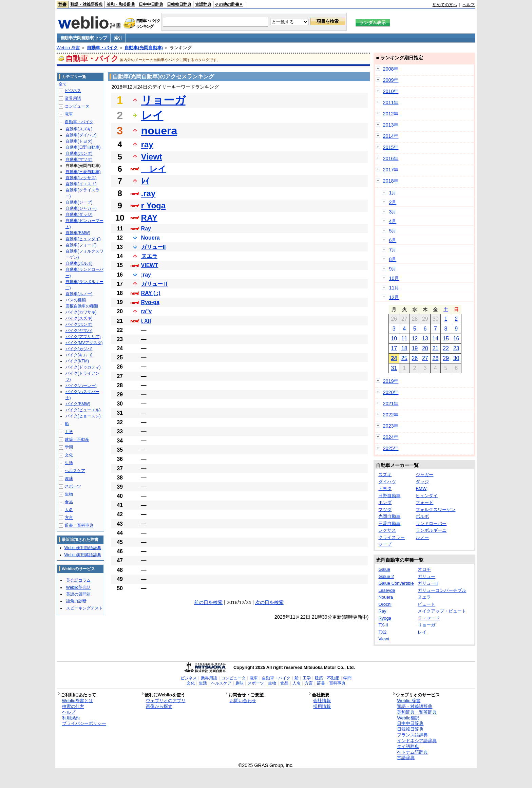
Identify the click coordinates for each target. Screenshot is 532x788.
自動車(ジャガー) (81, 208)
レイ (152, 115)
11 (404, 339)
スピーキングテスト (84, 608)
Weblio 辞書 (68, 48)
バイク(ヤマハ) (79, 331)
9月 (393, 269)
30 (456, 358)
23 (456, 348)
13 (425, 339)
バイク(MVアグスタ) (84, 343)
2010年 (391, 91)
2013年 (391, 125)
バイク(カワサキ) (81, 312)
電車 (69, 114)
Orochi (385, 604)
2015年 (391, 147)
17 (394, 348)
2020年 (391, 392)
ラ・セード (429, 618)
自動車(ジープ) (79, 202)
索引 (118, 38)
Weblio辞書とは (78, 701)
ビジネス (73, 91)
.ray (148, 193)
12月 (394, 297)
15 (446, 339)
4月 (393, 221)
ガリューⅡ (155, 284)
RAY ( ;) (151, 293)
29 (446, 358)
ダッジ (422, 482)
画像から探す (159, 706)
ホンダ (385, 502)
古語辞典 (203, 4)
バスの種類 (76, 300)
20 (425, 348)
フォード (424, 502)
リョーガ (163, 100)
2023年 (391, 426)
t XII (146, 321)
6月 (393, 240)
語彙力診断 (76, 601)
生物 (69, 494)
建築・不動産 (77, 439)
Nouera (150, 238)
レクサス (387, 530)
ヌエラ (149, 256)
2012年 (391, 114)
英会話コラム (78, 580)
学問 (69, 447)
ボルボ (422, 516)
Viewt (152, 157)
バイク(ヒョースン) (83, 416)
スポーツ (73, 486)
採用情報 (322, 706)
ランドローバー (431, 523)
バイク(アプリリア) (83, 337)
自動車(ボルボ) (79, 263)
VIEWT (150, 265)
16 (456, 339)
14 (436, 339)
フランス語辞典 (412, 735)
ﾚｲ (145, 181)
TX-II (383, 625)
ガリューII (154, 247)
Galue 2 (386, 576)
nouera (159, 131)
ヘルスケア (75, 471)
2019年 (391, 381)
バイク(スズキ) (79, 318)
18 (404, 348)
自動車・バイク (102, 48)
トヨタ (385, 489)
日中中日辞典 (151, 4)
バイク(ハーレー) (81, 386)
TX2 (382, 632)
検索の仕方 (73, 706)
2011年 (391, 102)
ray (147, 144)
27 (425, 358)
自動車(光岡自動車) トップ (84, 38)
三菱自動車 (389, 523)
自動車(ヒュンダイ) (83, 239)
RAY (149, 218)
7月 (393, 250)
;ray (146, 275)
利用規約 (71, 718)
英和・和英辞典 (121, 4)
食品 (69, 502)
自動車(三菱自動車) (83, 172)
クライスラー (392, 537)
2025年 (391, 448)
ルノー (422, 537)
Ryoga (385, 618)
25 (404, 358)
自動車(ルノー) (79, 294)
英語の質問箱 (78, 594)
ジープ (385, 544)
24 (394, 358)
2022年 (391, 415)
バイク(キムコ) (79, 355)
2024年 (391, 437)
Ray (146, 229)
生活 (69, 463)
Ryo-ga (150, 302)
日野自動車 (389, 496)
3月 (393, 212)
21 (436, 348)
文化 (69, 455)
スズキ (385, 475)
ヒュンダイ (427, 496)
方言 (69, 518)
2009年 (391, 80)
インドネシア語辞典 (417, 741)
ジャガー (424, 475)
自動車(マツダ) (79, 160)
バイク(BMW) (78, 404)
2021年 (391, 404)
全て (63, 84)
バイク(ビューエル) (83, 410)
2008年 (391, 69)
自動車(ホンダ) (79, 153)
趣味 (69, 479)
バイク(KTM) (77, 361)
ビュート (426, 604)
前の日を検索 (208, 602)
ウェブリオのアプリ (166, 701)
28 (436, 358)
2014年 (391, 136)
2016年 (391, 158)
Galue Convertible (396, 583)
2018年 (391, 181)
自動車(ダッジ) (79, 214)
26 (415, 358)
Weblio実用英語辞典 (83, 555)
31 (394, 368)
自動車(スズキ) (79, 129)
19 (415, 348)
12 (415, 339)
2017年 (391, 170)
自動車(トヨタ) (79, 141)
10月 (394, 278)
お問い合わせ (243, 701)
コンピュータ (77, 106)
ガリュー (426, 576)
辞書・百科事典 (79, 525)
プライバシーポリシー (84, 723)
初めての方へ (445, 5)
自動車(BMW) (78, 233)
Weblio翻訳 (408, 718)
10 (394, 339)
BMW (421, 489)
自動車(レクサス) (81, 178)
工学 (69, 432)
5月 (393, 231)
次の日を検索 (269, 602)
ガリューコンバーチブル (442, 590)
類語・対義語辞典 (87, 4)
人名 (69, 510)
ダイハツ (387, 482)
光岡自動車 (389, 516)
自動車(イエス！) (81, 184)
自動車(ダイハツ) (81, 135)
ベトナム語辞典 (412, 752)
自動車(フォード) (81, 245)
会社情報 (322, 701)
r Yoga (153, 205)
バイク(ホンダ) (79, 324)
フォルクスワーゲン (435, 510)
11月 (394, 288)
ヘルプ (469, 5)
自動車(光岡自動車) (144, 48)
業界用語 (73, 98)
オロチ (424, 569)
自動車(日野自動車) (83, 147)
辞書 (62, 4)
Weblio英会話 (78, 587)
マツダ (385, 510)
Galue (384, 569)
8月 (393, 259)
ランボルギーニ (431, 530)
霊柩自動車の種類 (82, 306)
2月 (393, 202)
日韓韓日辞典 (179, 4)
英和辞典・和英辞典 (417, 712)
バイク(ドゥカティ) (83, 367)
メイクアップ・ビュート (442, 611)
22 (446, 348)
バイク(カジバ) (79, 349)
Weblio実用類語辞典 (83, 548)
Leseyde (387, 590)
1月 (393, 193)
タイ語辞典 (408, 746)
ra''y (147, 311)
